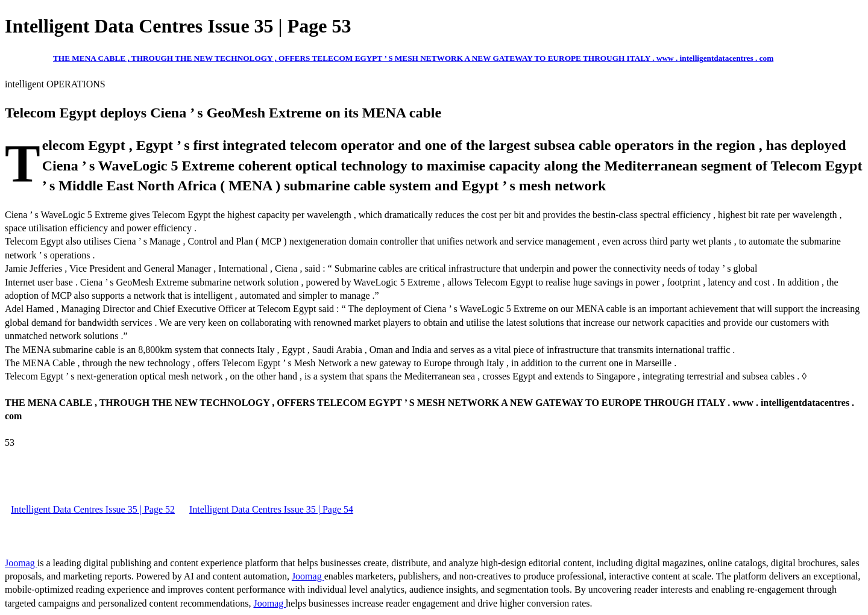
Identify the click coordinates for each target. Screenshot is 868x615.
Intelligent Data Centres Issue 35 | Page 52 (93, 509)
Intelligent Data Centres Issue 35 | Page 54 (271, 509)
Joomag (21, 563)
